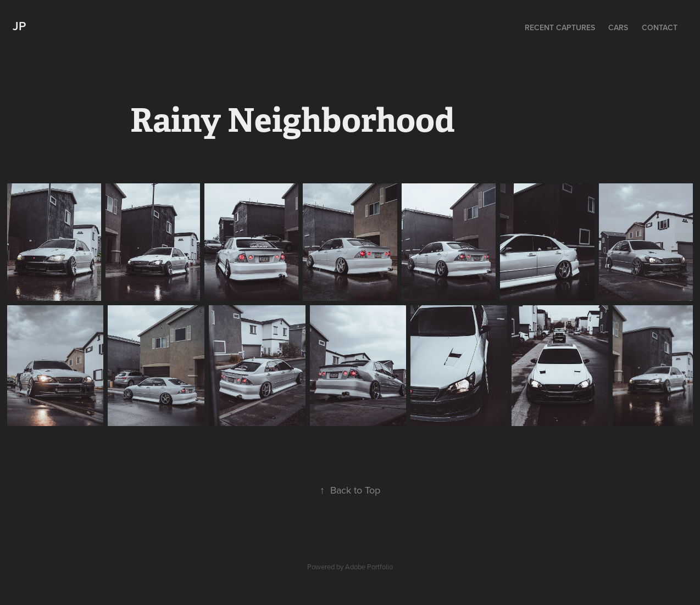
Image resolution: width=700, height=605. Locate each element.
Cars (618, 27)
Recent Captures (560, 27)
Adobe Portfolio (369, 567)
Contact (660, 27)
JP (19, 26)
